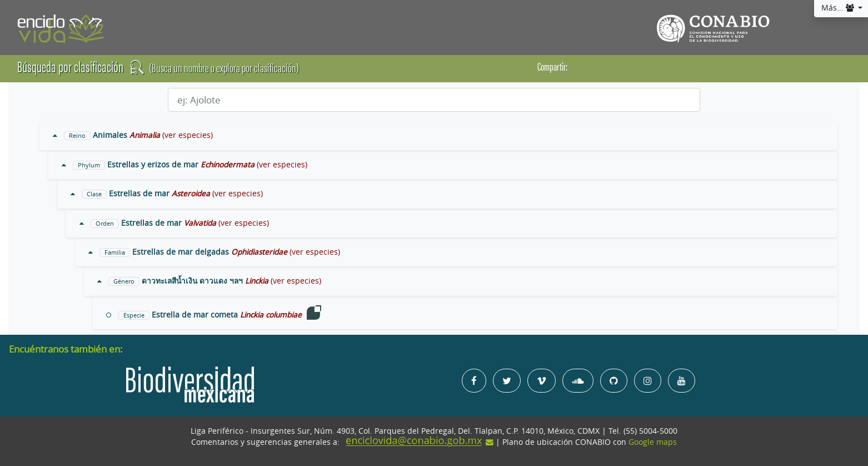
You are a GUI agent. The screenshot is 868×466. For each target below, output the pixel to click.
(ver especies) (188, 135)
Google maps (653, 442)
